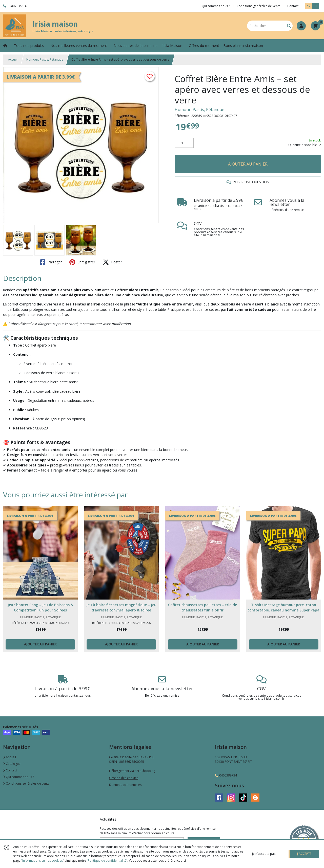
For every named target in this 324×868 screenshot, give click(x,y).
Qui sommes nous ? (18, 777)
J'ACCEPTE (304, 854)
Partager (51, 262)
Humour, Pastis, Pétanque (45, 59)
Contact (293, 6)
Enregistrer (82, 262)
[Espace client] (301, 26)
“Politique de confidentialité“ (107, 861)
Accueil (13, 59)
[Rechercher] (289, 26)
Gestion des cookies (124, 778)
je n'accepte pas (264, 854)
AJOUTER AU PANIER (248, 164)
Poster (112, 262)
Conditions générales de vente (26, 783)
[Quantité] (184, 143)
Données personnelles (125, 785)
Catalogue (12, 764)
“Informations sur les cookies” (43, 861)
